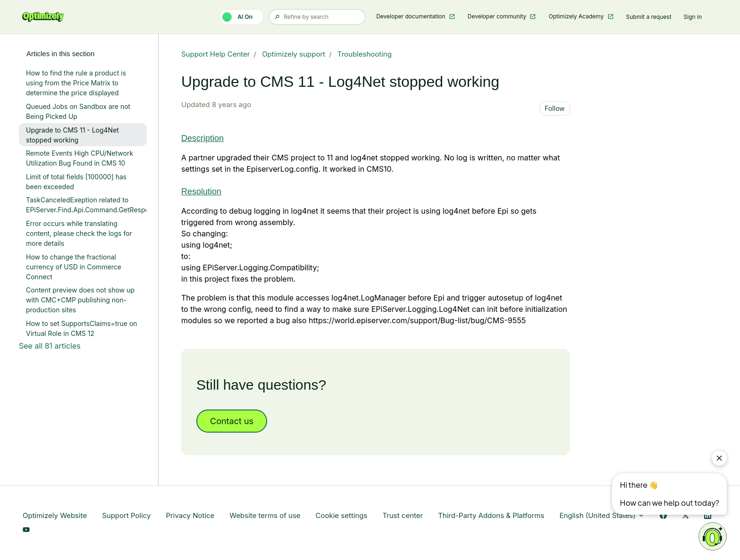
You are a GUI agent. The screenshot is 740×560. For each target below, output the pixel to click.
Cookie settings (342, 515)
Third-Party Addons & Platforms (491, 515)
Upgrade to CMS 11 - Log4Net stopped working (72, 135)
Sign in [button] (693, 17)
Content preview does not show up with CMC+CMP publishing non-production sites (80, 300)
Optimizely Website (55, 515)
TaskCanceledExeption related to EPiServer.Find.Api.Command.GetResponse (86, 205)
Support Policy (126, 515)
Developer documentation (412, 16)
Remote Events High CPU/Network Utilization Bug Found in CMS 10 (80, 158)
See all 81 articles (50, 346)
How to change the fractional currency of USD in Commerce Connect (74, 267)
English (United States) (602, 515)
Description (202, 138)
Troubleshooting (365, 54)
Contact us (232, 421)
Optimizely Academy (577, 16)
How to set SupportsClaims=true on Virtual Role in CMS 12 (82, 328)
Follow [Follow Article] (555, 108)
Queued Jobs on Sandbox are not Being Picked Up (78, 111)
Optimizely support (294, 54)
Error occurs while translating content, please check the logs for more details (79, 233)
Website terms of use (265, 515)
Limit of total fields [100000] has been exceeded (76, 182)
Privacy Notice (190, 515)
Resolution (201, 192)
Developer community (498, 16)
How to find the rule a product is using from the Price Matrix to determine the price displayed (76, 83)
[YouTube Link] (26, 531)
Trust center (403, 515)
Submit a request (649, 17)
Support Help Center (216, 54)
